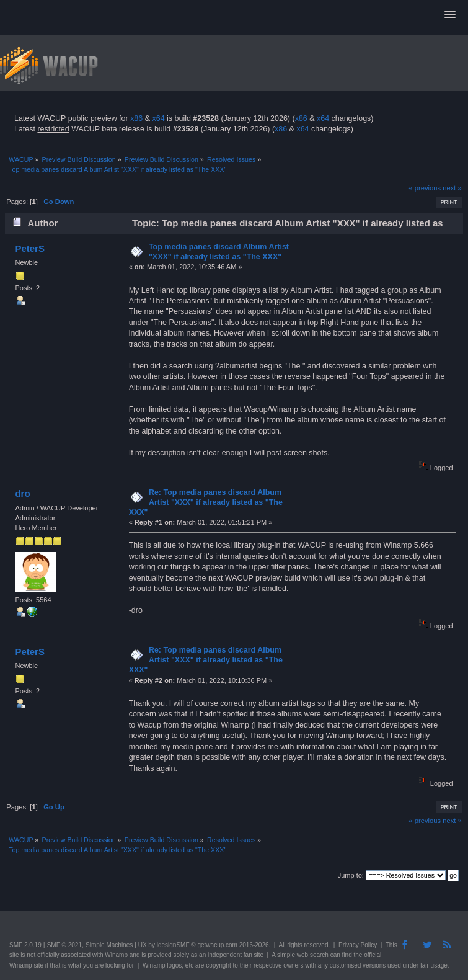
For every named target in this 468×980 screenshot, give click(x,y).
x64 (158, 118)
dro (22, 493)
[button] (450, 15)
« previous (425, 188)
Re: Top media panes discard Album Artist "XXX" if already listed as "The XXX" (206, 502)
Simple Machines (109, 945)
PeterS (29, 248)
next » (452, 188)
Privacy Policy (358, 945)
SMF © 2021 (64, 945)
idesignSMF (173, 945)
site (14, 955)
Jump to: (351, 875)
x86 (136, 118)
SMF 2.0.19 (25, 945)
